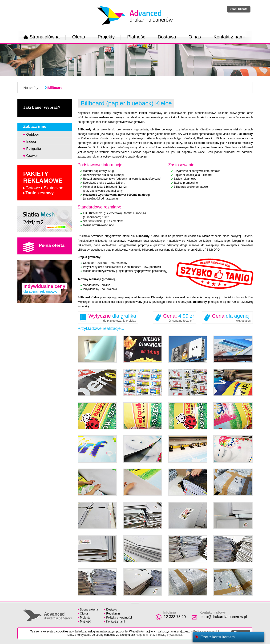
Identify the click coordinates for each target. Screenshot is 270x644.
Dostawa (167, 37)
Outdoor (33, 134)
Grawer (32, 156)
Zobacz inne (35, 127)
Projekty (106, 37)
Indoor (31, 141)
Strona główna (42, 37)
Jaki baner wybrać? (42, 107)
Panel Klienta (239, 9)
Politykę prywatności (169, 635)
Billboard (55, 88)
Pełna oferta (44, 247)
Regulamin (113, 614)
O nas (195, 37)
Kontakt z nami (229, 37)
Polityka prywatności (119, 618)
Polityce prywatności (206, 632)
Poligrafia (34, 148)
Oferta (79, 37)
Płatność (136, 37)
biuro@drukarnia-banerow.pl (223, 617)
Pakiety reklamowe (43, 183)
